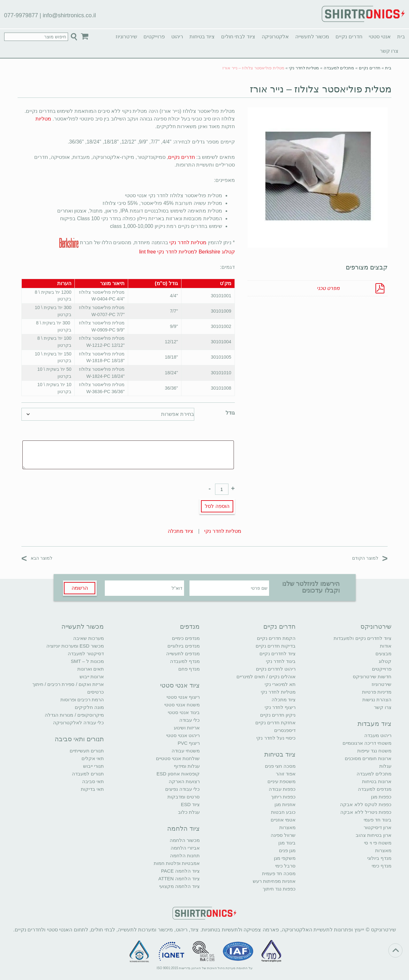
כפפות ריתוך (283, 797)
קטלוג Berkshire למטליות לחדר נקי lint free (187, 252)
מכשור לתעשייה (312, 37)
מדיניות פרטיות (377, 692)
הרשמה (80, 588)
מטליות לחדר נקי (304, 68)
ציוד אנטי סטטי (180, 685)
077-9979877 (21, 15)
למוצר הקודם (370, 558)
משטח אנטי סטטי (182, 705)
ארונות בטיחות (377, 781)
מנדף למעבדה (185, 661)
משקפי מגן (285, 858)
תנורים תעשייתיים (87, 751)
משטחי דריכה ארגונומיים (367, 743)
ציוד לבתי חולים (238, 37)
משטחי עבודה (186, 751)
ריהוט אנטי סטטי (183, 735)
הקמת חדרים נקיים (276, 638)
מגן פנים (287, 850)
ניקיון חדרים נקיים (278, 715)
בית (401, 37)
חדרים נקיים (349, 37)
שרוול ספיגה (283, 835)
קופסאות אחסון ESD (178, 774)
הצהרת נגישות (377, 700)
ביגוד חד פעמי (378, 820)
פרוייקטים (154, 37)
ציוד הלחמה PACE (180, 871)
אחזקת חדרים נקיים (275, 723)
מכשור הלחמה (185, 840)
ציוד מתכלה (181, 531)
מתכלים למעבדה (339, 68)
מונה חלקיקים (89, 707)
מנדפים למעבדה (375, 789)
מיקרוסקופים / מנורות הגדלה (74, 715)
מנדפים (190, 626)
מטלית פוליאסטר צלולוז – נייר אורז (321, 89)
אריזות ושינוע (187, 728)
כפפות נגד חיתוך (279, 889)
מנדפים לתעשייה (183, 653)
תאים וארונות (91, 669)
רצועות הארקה (184, 781)
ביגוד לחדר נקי (281, 661)
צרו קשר (389, 51)
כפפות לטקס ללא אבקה (366, 804)
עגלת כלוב (189, 812)
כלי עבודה (189, 720)
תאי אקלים (93, 758)
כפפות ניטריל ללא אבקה (366, 812)
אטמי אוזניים (283, 820)
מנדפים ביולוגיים (184, 646)
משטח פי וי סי (378, 843)
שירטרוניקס (376, 626)
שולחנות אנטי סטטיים (178, 758)
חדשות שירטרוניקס (372, 677)
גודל (230, 413)
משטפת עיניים (282, 781)
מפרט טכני (328, 288)
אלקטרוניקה (275, 37)
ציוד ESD (190, 804)
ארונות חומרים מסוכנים (368, 758)
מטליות (43, 119)
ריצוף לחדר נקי (280, 707)
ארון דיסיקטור (378, 827)
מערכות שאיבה (89, 638)
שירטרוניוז (126, 37)
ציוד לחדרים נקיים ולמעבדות (363, 638)
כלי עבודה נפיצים (182, 789)
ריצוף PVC (189, 743)
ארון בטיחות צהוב (374, 835)
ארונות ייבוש (92, 677)
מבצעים (383, 653)
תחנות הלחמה (185, 856)
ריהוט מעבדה (378, 735)
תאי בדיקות (92, 789)
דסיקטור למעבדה (86, 653)
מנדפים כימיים (186, 638)
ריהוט (177, 37)
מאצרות (383, 850)
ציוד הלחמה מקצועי (179, 886)
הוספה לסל (217, 506)
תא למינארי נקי (280, 684)
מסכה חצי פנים (280, 766)
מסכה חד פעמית (279, 873)
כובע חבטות (283, 812)
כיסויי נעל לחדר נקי (276, 738)
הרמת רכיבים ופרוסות (82, 700)
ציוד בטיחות (202, 37)
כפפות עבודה (282, 789)
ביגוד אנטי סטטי (184, 712)
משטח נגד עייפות (374, 751)
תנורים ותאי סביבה (79, 739)
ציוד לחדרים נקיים (278, 653)
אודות (386, 646)
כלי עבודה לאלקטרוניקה (78, 723)
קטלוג (385, 661)
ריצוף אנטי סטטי (183, 697)
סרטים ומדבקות (184, 797)
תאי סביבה (93, 781)
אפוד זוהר (286, 774)
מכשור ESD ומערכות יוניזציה (75, 646)
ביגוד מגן (287, 843)
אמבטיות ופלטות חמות (177, 863)
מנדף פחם (189, 669)
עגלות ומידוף (187, 766)
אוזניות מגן (285, 804)
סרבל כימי (285, 866)
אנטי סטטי (380, 37)
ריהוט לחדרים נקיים (276, 669)
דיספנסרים (285, 730)
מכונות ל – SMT (87, 661)
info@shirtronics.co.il (69, 15)
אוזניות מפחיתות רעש (274, 881)
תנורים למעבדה (88, 774)
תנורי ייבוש (93, 766)
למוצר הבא (37, 558)
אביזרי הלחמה (185, 848)
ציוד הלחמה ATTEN (179, 879)
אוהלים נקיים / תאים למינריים (266, 677)
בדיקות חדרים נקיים (276, 646)
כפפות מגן (381, 797)
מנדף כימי (382, 866)
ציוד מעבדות (374, 724)
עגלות (385, 766)
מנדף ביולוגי (379, 858)
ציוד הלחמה (183, 828)
